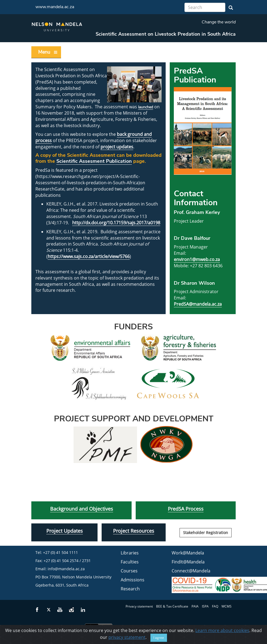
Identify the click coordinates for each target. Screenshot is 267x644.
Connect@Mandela (191, 571)
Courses (129, 571)
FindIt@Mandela (188, 562)
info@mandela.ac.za (66, 569)
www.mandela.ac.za (55, 7)
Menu (48, 52)
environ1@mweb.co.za (197, 259)
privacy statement (127, 637)
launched (146, 107)
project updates (117, 147)
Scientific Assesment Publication (94, 161)
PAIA (195, 606)
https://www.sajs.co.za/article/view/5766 (89, 256)
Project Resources (134, 531)
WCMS (227, 606)
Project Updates (65, 531)
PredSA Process (186, 509)
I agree (159, 638)
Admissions (133, 580)
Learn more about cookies (222, 631)
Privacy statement (139, 606)
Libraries (130, 553)
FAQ (215, 606)
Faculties (130, 562)
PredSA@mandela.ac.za (198, 304)
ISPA (205, 606)
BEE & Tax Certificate (172, 606)
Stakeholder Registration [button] (206, 533)
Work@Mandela (188, 553)
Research (130, 589)
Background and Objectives (82, 509)
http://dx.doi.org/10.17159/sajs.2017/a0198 (116, 223)
